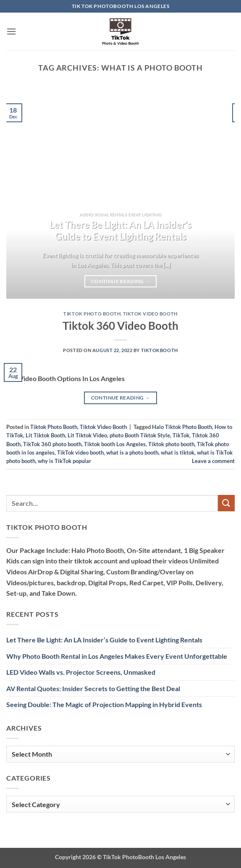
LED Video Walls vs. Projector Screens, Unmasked (81, 672)
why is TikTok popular (64, 461)
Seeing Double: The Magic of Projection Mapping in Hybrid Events (104, 704)
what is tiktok (178, 452)
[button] (11, 31)
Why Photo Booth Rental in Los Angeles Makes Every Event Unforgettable (117, 656)
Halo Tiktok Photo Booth (182, 427)
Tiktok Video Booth (150, 314)
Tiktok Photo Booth (92, 314)
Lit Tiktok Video (87, 435)
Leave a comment (213, 461)
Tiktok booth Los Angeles (115, 444)
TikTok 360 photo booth (52, 444)
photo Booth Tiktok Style (140, 435)
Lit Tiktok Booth (45, 435)
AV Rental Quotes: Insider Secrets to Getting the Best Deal (93, 688)
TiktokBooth (160, 350)
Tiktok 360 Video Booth (120, 326)
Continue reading (120, 281)
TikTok (181, 435)
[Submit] (226, 503)
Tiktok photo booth (171, 444)
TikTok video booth (80, 452)
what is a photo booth (132, 452)
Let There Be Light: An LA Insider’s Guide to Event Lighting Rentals (120, 231)
